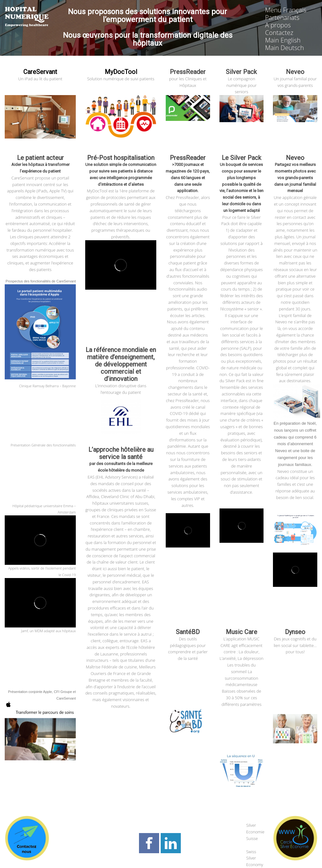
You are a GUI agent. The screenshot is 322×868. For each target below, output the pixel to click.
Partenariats (282, 17)
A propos (278, 25)
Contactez (279, 33)
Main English (283, 40)
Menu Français (286, 10)
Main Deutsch (285, 48)
